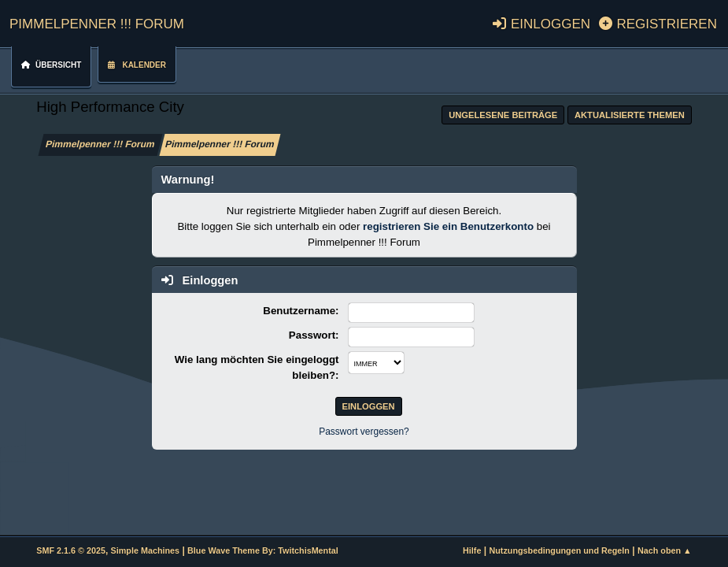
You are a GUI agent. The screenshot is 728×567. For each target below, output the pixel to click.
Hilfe (472, 550)
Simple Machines (145, 550)
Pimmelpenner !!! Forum (97, 22)
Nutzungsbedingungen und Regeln (559, 550)
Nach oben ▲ (665, 550)
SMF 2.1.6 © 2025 (71, 550)
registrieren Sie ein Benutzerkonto (448, 226)
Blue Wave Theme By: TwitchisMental (263, 550)
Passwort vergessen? (364, 432)
